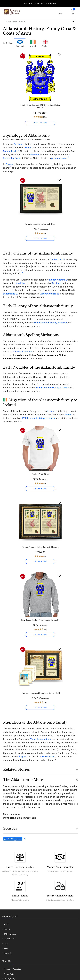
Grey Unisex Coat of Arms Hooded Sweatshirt (41, 620)
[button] (41, 768)
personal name (59, 158)
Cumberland (9, 151)
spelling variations (22, 352)
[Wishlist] (59, 55)
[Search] (73, 22)
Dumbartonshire (48, 294)
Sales (6, 948)
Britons (28, 148)
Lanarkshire (9, 294)
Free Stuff (8, 953)
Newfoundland (47, 756)
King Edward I (22, 283)
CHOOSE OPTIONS (40, 123)
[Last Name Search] (40, 22)
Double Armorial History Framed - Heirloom (41, 547)
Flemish (35, 155)
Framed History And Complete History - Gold (41, 693)
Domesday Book (12, 158)
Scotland (19, 144)
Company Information (12, 969)
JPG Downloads (10, 934)
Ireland (33, 43)
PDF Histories (9, 939)
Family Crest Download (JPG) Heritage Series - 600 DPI (41, 106)
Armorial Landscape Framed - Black (41, 224)
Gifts (6, 944)
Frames (7, 929)
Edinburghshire (57, 280)
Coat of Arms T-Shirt (41, 474)
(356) (45, 117)
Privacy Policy (9, 974)
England (46, 43)
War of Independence (41, 739)
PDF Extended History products (51, 323)
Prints (6, 924)
